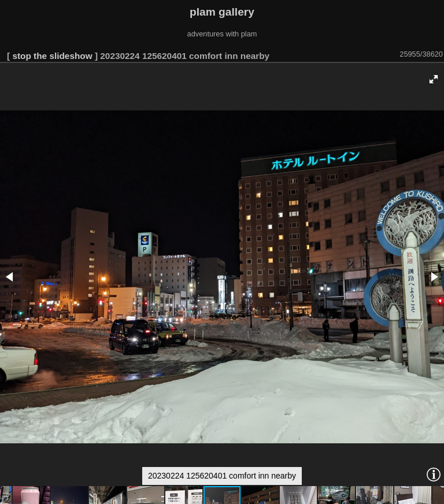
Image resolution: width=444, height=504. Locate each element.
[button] (434, 79)
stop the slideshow (52, 56)
